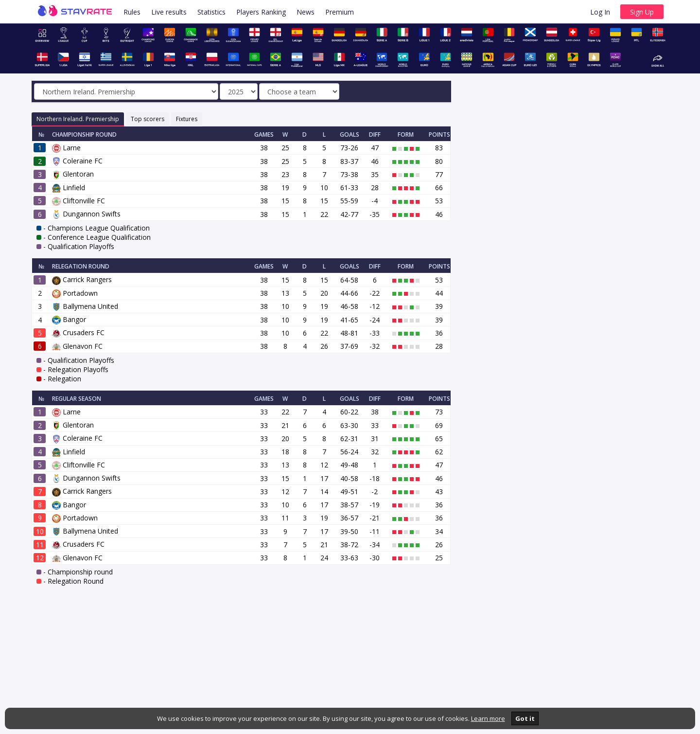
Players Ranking (261, 12)
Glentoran (73, 174)
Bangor (69, 319)
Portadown (75, 293)
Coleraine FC (77, 161)
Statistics (211, 12)
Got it (525, 718)
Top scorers (148, 119)
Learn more (488, 718)
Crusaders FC (78, 332)
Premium (340, 12)
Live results (169, 12)
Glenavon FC (77, 346)
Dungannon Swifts (86, 214)
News (306, 12)
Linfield (69, 188)
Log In (600, 12)
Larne (66, 148)
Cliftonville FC (79, 201)
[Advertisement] (567, 165)
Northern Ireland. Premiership (78, 119)
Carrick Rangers (82, 279)
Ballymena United (85, 306)
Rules (132, 12)
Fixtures (187, 119)
